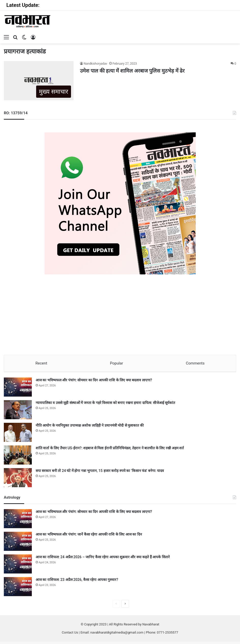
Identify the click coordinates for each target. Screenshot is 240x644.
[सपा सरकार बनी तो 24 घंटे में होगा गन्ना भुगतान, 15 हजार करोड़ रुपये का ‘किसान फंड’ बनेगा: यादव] (18, 480)
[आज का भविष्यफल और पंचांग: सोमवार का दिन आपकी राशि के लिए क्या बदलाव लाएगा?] (18, 389)
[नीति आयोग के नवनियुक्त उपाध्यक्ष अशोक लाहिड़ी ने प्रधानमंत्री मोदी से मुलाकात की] (18, 435)
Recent (41, 363)
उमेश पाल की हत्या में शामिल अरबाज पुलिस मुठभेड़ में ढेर (132, 71)
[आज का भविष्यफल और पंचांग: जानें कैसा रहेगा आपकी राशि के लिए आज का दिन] (18, 544)
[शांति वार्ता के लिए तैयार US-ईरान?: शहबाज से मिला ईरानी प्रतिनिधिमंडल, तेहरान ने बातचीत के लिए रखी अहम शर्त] (18, 457)
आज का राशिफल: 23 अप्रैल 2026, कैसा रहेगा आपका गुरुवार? (77, 582)
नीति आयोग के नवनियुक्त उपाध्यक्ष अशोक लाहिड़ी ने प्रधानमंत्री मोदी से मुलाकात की (90, 428)
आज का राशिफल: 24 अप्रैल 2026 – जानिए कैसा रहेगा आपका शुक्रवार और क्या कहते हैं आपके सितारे (103, 559)
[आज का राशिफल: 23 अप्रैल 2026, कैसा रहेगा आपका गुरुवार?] (18, 589)
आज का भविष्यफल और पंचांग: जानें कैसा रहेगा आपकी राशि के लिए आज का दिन (89, 537)
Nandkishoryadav (95, 64)
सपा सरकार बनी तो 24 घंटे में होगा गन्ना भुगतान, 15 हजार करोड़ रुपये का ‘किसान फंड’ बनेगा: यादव (100, 473)
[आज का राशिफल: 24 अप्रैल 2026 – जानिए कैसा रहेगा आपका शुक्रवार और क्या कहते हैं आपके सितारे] (18, 566)
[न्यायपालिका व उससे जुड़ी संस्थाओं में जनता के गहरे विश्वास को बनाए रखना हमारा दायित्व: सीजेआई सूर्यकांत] (18, 412)
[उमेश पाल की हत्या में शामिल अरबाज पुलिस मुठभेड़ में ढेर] (39, 81)
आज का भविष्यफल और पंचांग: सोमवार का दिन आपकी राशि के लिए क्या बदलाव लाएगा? (94, 382)
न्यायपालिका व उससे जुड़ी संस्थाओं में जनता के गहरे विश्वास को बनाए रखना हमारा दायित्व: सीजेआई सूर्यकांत (105, 405)
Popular (117, 363)
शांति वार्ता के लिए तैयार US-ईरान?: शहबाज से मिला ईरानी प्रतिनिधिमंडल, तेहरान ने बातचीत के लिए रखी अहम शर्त (110, 450)
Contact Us (70, 635)
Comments (195, 363)
